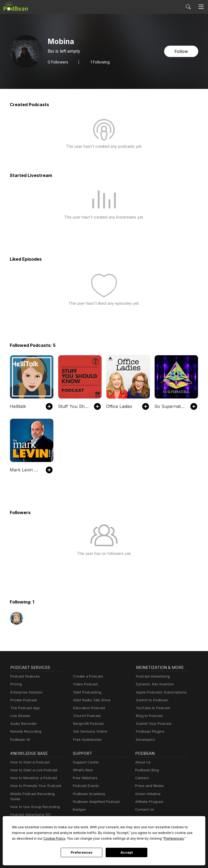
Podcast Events (85, 786)
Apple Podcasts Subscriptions (160, 692)
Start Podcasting (86, 692)
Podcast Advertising (152, 676)
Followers (57, 62)
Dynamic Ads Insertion (154, 684)
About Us (142, 762)
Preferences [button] (118, 838)
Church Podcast (86, 716)
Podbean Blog (146, 770)
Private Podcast (23, 700)
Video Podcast (85, 684)
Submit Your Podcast (152, 724)
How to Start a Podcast (29, 762)
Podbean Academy (88, 794)
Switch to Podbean (151, 700)
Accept (126, 853)
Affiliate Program (148, 802)
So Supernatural (170, 406)
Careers (142, 778)
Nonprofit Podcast (87, 724)
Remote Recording (25, 731)
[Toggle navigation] (201, 7)
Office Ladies (119, 406)
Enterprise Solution (25, 692)
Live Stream (20, 716)
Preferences (81, 853)
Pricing (16, 684)
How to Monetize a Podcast (32, 778)
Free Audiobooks (87, 740)
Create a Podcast (87, 676)
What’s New (82, 770)
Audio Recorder (23, 724)
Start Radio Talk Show (91, 700)
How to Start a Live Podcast (32, 770)
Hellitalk (17, 406)
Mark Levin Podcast (25, 470)
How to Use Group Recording (34, 802)
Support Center (85, 762)
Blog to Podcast (148, 716)
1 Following (99, 62)
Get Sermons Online (89, 731)
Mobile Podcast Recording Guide (36, 794)
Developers (145, 740)
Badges (79, 810)
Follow (182, 51)
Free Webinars (84, 778)
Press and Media (149, 786)
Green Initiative (147, 794)
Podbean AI (19, 740)
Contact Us (144, 810)
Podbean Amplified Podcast (95, 802)
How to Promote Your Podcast (34, 786)
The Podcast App (24, 708)
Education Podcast (88, 708)
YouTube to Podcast (152, 708)
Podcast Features (24, 676)
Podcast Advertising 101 (30, 810)
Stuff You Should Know (73, 406)
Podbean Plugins (149, 731)
